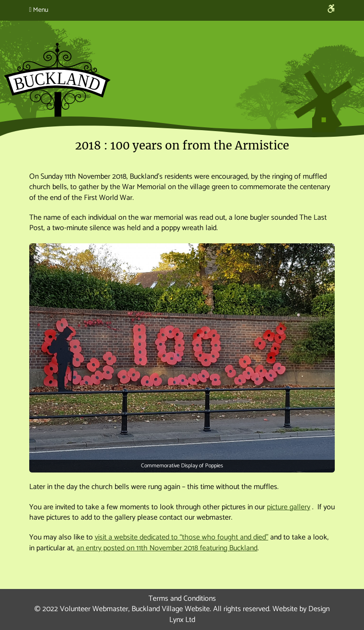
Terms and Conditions (182, 599)
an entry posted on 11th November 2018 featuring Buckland (167, 548)
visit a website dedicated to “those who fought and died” (182, 537)
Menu (39, 10)
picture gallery (289, 507)
